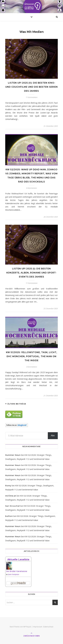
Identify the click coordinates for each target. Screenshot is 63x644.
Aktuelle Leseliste (18, 560)
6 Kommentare (31, 188)
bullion (9, 516)
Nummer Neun (13, 455)
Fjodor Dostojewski (13, 574)
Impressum (38, 627)
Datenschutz (48, 627)
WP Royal (27, 627)
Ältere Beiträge (16, 404)
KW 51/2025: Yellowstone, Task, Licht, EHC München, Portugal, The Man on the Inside (31, 356)
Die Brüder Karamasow (17, 571)
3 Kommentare (31, 367)
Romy (8, 486)
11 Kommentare (32, 97)
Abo (53, 436)
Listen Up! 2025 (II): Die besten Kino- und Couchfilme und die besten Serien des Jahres (32, 87)
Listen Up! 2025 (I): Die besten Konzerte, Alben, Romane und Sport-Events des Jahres (31, 273)
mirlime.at (11, 496)
